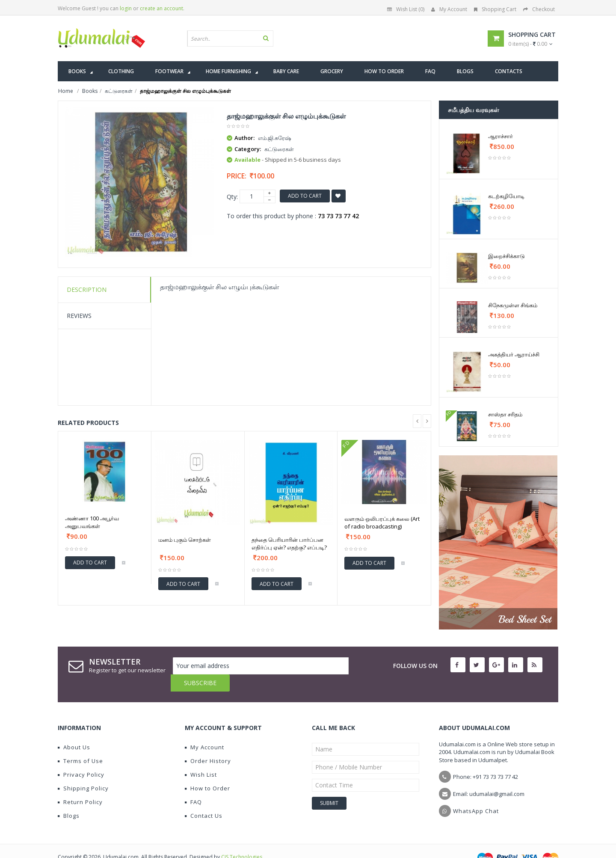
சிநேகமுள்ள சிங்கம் (513, 305)
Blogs (69, 799)
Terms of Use (80, 744)
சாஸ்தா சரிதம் (505, 414)
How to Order (207, 771)
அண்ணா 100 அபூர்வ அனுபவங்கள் (92, 522)
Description (87, 289)
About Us (74, 730)
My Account (449, 9)
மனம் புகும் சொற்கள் (185, 540)
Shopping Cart (495, 9)
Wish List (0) (406, 9)
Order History (208, 744)
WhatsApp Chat (476, 794)
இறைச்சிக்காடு (506, 256)
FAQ (193, 785)
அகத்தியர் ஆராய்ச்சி (514, 354)
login (126, 8)
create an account (161, 8)
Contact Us (204, 799)
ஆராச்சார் (500, 136)
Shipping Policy (83, 771)
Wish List (201, 757)
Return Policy (80, 785)
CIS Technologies (242, 840)
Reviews (79, 316)
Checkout (539, 9)
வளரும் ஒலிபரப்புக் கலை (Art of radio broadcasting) (382, 523)
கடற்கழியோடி (506, 196)
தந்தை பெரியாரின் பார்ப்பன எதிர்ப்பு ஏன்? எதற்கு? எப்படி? (289, 543)
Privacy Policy (81, 757)
